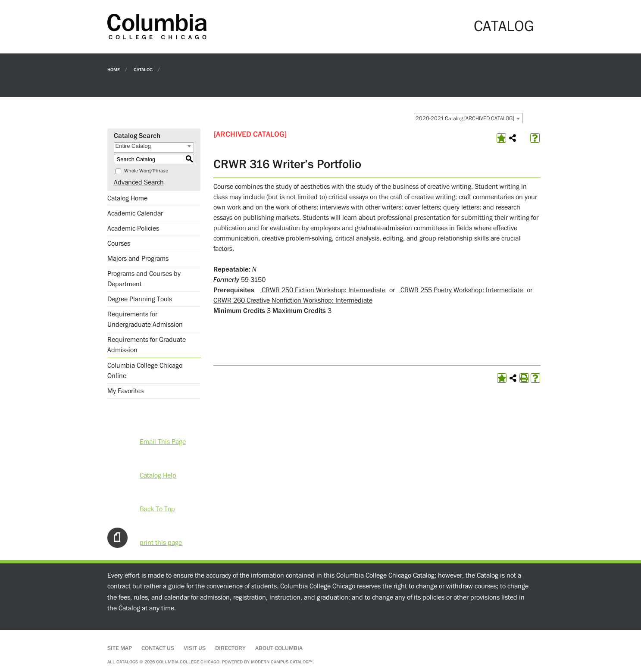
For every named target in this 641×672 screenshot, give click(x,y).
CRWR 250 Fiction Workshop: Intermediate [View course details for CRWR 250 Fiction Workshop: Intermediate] (323, 290)
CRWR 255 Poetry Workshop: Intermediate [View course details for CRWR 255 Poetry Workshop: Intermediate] (461, 290)
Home (114, 69)
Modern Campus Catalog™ (282, 662)
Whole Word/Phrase (146, 171)
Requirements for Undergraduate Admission (145, 319)
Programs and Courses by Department (144, 279)
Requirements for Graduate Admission (147, 345)
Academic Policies (133, 228)
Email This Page (163, 442)
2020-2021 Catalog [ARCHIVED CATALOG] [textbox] (465, 119)
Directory (230, 648)
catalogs (127, 662)
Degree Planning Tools (140, 299)
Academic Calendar (135, 213)
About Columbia (279, 648)
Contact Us (158, 648)
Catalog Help (158, 475)
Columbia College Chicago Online (145, 371)
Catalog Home (127, 198)
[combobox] (468, 118)
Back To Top (157, 509)
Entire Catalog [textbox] (133, 146)
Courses (119, 244)
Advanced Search (139, 182)
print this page (161, 543)
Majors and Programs (138, 259)
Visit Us (195, 648)
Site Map (120, 648)
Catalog (143, 69)
